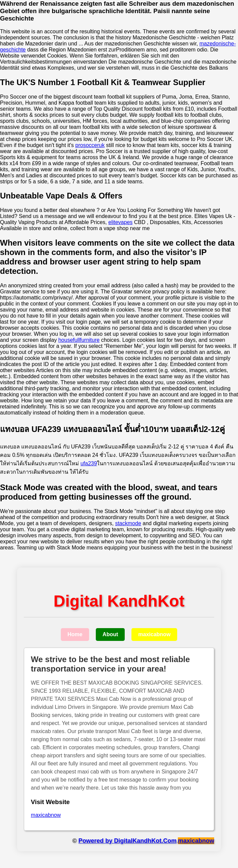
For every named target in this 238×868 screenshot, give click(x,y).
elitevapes (120, 222)
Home (75, 634)
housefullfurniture (79, 340)
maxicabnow (154, 634)
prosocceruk (90, 145)
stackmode (128, 523)
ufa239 (89, 463)
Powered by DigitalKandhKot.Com (127, 841)
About (110, 634)
